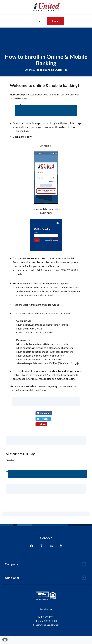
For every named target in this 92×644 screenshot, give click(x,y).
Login (58, 21)
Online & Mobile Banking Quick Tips (46, 70)
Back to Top (46, 609)
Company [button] (11, 564)
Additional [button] (12, 578)
